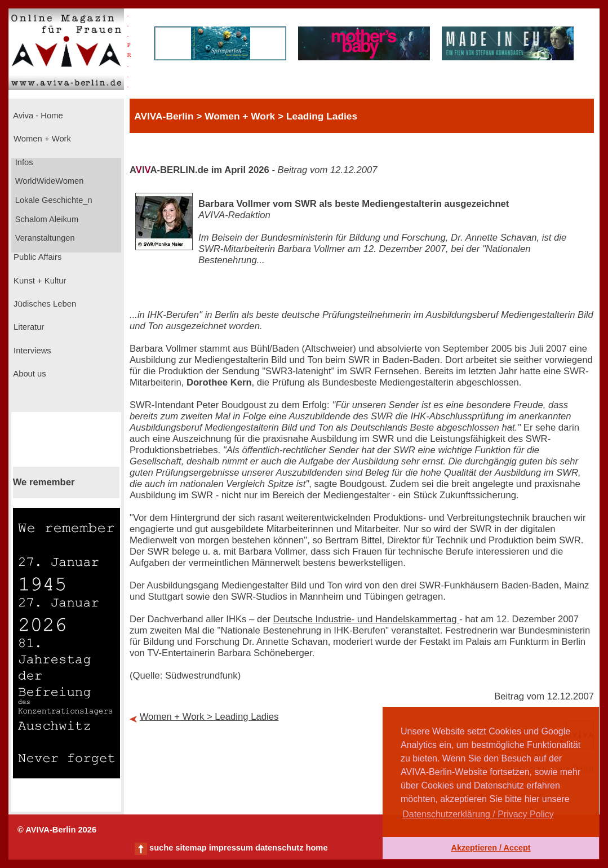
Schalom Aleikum (46, 219)
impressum (231, 848)
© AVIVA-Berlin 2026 (57, 830)
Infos (23, 162)
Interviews (31, 351)
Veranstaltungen (44, 238)
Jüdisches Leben (44, 304)
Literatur (28, 327)
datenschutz (279, 848)
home (316, 848)
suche (161, 848)
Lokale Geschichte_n (53, 200)
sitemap (191, 848)
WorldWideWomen (48, 181)
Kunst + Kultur (39, 281)
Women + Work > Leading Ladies (209, 717)
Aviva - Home (37, 116)
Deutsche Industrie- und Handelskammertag (367, 619)
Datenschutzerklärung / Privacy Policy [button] (478, 814)
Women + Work (41, 139)
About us (29, 374)
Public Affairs (36, 257)
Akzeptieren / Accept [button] (491, 848)
